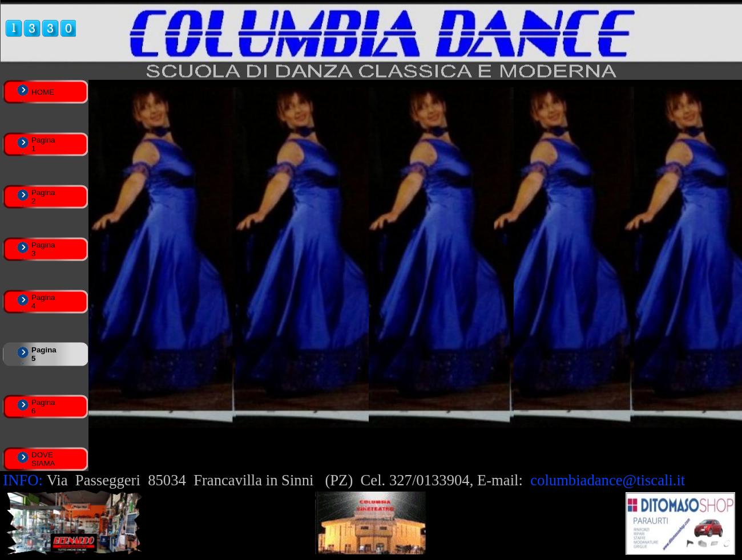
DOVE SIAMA (43, 459)
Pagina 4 (43, 302)
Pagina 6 (43, 407)
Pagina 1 (43, 144)
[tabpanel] (371, 480)
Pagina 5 (44, 354)
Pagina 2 (43, 197)
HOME (43, 92)
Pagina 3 (43, 249)
